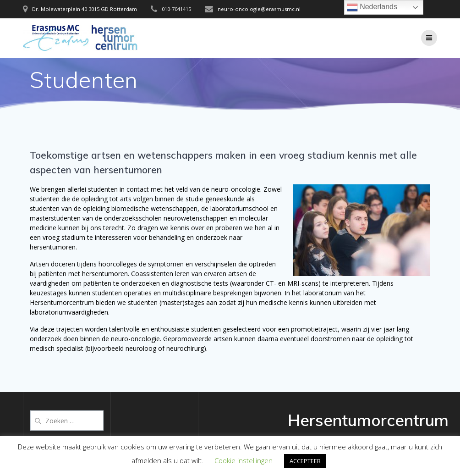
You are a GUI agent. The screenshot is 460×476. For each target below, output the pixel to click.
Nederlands (372, 7)
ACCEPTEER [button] (305, 461)
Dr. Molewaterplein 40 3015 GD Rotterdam (85, 9)
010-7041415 (176, 9)
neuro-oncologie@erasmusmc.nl (259, 9)
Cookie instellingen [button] (244, 460)
